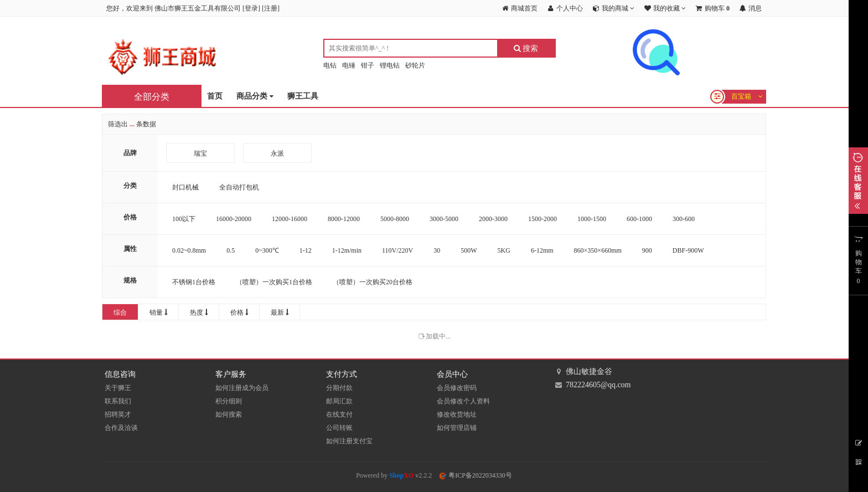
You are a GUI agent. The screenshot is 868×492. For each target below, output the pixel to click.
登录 (251, 8)
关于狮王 (118, 388)
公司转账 (339, 428)
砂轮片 (415, 65)
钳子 (368, 65)
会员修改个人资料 (463, 401)
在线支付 (339, 414)
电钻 (330, 65)
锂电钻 (390, 65)
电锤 (349, 65)
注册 (271, 8)
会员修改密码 (457, 388)
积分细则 (229, 401)
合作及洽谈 (121, 428)
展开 (858, 181)
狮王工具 (303, 96)
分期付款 (339, 388)
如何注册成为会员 (242, 388)
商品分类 (255, 97)
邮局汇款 (339, 401)
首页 (215, 96)
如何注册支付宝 (349, 441)
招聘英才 (118, 414)
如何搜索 (229, 414)
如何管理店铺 (457, 428)
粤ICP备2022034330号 (476, 475)
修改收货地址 (457, 414)
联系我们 (118, 401)
